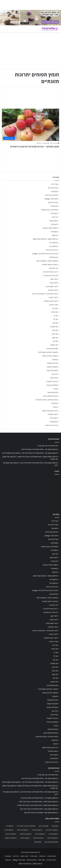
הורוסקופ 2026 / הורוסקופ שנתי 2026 (45, 239)
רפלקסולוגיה (54, 422)
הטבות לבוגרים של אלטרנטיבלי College (45, 254)
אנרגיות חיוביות (53, 202)
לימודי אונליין (54, 283)
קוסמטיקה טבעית (52, 385)
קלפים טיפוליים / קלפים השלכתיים (47, 400)
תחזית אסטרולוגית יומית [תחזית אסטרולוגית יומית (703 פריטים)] (51, 842)
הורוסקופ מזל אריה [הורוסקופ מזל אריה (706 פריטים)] (37, 830)
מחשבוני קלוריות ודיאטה (50, 356)
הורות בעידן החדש (52, 250)
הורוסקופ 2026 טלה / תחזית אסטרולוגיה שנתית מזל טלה (40, 449)
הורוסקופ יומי (53, 243)
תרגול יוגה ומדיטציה (51, 425)
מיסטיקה (55, 360)
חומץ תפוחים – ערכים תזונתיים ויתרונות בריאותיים (35, 147)
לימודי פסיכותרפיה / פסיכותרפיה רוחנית (45, 294)
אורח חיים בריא (53, 188)
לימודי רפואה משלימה (51, 301)
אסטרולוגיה (54, 206)
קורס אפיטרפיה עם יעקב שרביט (48, 446)
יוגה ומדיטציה (53, 268)
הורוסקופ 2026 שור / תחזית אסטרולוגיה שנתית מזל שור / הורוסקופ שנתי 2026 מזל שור (30, 453)
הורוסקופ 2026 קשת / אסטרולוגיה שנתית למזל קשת (41, 813)
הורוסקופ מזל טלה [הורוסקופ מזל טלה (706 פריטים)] (40, 834)
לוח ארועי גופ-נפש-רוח (51, 276)
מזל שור (55, 341)
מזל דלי (55, 319)
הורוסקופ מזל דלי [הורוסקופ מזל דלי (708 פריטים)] (53, 834)
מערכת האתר (54, 143)
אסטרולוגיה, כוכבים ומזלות (49, 210)
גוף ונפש (55, 217)
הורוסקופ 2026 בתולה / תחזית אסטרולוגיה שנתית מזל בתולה (38, 802)
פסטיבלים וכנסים (52, 371)
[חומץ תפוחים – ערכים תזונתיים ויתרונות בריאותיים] (30, 125)
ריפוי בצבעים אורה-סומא (50, 411)
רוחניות (55, 407)
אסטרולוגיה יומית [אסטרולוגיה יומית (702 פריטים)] (43, 826)
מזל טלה (55, 323)
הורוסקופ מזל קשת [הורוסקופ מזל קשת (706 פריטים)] (38, 838)
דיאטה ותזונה (53, 221)
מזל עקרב (55, 334)
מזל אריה (55, 308)
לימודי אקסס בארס (52, 287)
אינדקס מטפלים (32, 860)
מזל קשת (55, 338)
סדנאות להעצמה (52, 367)
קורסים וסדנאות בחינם (50, 396)
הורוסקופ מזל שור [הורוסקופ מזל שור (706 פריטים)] (25, 838)
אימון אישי (55, 192)
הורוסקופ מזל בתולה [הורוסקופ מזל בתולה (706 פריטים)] (23, 830)
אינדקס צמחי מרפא (51, 195)
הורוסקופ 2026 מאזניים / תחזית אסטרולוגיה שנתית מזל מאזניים (37, 805)
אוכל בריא (55, 184)
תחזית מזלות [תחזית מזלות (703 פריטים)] (38, 842)
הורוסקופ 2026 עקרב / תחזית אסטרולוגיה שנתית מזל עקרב (39, 809)
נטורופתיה (42, 856)
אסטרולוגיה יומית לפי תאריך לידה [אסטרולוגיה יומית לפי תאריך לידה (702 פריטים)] (26, 826)
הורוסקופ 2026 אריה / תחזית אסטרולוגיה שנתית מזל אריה (39, 798)
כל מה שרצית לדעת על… (50, 272)
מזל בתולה (54, 312)
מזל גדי (55, 316)
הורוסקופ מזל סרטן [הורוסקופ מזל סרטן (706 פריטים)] (11, 834)
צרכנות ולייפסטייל (52, 381)
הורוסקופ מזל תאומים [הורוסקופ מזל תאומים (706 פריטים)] (11, 838)
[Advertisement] (30, 493)
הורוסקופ (55, 235)
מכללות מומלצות (52, 363)
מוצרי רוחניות (53, 305)
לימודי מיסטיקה (53, 290)
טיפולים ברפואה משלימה (50, 265)
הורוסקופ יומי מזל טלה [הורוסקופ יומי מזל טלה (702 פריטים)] (52, 830)
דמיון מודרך (54, 224)
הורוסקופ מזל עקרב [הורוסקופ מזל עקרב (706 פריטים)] (52, 838)
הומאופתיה (54, 232)
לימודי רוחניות (53, 297)
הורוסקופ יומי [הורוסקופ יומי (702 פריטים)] (10, 826)
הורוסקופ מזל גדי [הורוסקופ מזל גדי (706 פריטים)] (9, 830)
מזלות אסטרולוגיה (52, 349)
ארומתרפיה (54, 213)
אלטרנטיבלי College (51, 199)
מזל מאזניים (54, 327)
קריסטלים (55, 403)
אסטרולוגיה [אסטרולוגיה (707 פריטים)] (55, 826)
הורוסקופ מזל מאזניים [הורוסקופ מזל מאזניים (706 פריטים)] (26, 834)
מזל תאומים (54, 345)
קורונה (56, 389)
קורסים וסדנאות (53, 392)
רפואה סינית (54, 418)
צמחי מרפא (54, 378)
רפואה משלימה (53, 414)
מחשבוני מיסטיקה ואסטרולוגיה (48, 352)
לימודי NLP (54, 279)
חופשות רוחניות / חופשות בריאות (47, 261)
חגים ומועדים (54, 257)
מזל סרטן (55, 330)
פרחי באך (55, 374)
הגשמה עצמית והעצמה (50, 228)
